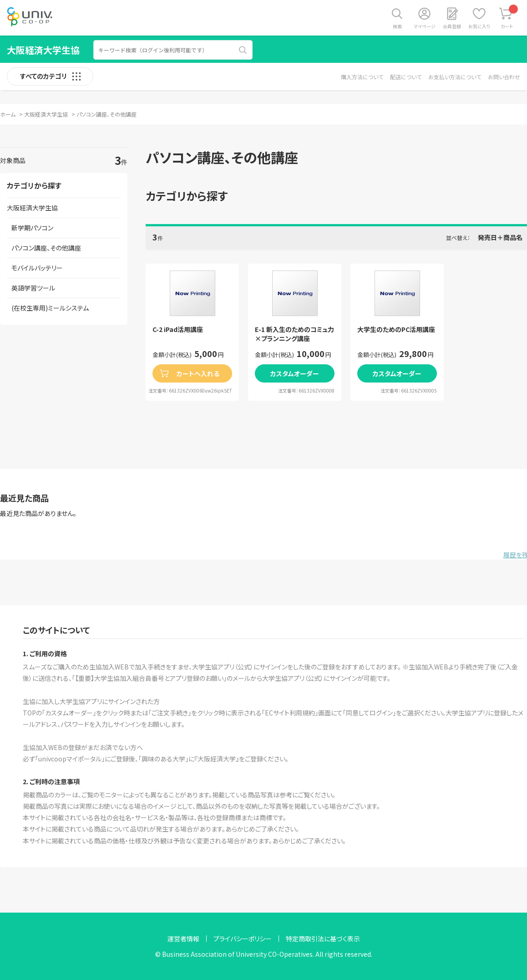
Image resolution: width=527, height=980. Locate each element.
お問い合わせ (504, 77)
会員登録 (452, 26)
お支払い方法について (455, 77)
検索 (397, 26)
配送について (406, 77)
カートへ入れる (198, 373)
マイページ (425, 26)
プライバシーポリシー (243, 939)
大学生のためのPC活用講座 (396, 329)
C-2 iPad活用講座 (178, 329)
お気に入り (479, 26)
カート (509, 17)
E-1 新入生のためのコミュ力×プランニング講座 (294, 334)
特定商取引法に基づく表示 (323, 939)
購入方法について (362, 77)
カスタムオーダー (295, 373)
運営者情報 (183, 939)
